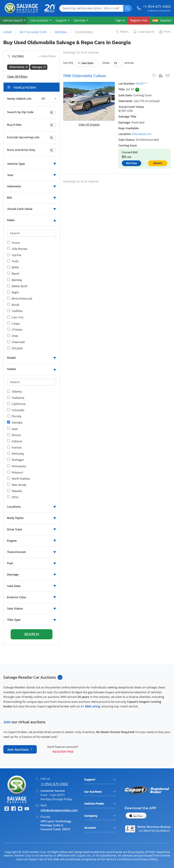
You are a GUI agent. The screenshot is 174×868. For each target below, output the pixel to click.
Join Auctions (18, 749)
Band (13, 274)
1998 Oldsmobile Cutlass (85, 76)
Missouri (15, 473)
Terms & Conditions (119, 859)
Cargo (14, 324)
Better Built (17, 286)
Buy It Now (14, 125)
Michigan (16, 460)
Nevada (14, 491)
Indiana (15, 441)
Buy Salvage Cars (33, 32)
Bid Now (132, 163)
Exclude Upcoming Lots (23, 137)
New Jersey (17, 485)
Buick (13, 305)
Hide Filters (47, 56)
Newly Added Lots (19, 99)
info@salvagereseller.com (59, 810)
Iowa (12, 429)
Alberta (14, 392)
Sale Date (87, 63)
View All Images (89, 124)
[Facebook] (13, 809)
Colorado (16, 410)
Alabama (16, 398)
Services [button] (80, 20)
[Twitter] (7, 809)
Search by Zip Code (20, 112)
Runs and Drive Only (21, 150)
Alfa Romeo (17, 249)
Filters (122, 32)
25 (116, 63)
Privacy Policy (148, 859)
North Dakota (18, 479)
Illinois (14, 435)
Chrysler (15, 348)
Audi (13, 261)
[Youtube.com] (27, 809)
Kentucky (16, 454)
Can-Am (15, 317)
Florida (14, 416)
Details (158, 163)
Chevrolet (16, 342)
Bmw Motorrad (20, 299)
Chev (13, 336)
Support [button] (61, 20)
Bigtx (13, 292)
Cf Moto (15, 330)
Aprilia (14, 255)
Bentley (15, 280)
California (16, 404)
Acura (13, 243)
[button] (14, 20)
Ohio (13, 497)
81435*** (142, 84)
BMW (13, 268)
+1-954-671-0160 (157, 7)
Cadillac (15, 311)
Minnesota (17, 466)
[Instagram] (20, 809)
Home (8, 32)
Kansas (14, 448)
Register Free (63, 752)
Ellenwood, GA (142, 134)
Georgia (61, 32)
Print (165, 32)
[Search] (128, 8)
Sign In (120, 20)
